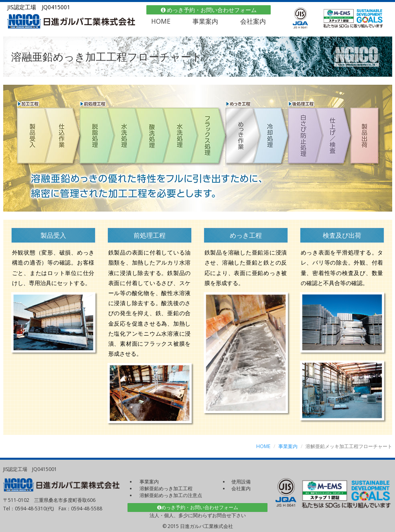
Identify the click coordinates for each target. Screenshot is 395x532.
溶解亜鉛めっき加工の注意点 (171, 495)
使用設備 (241, 482)
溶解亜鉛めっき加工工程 (166, 488)
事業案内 (205, 21)
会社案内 (253, 21)
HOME (161, 21)
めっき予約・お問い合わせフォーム (209, 10)
